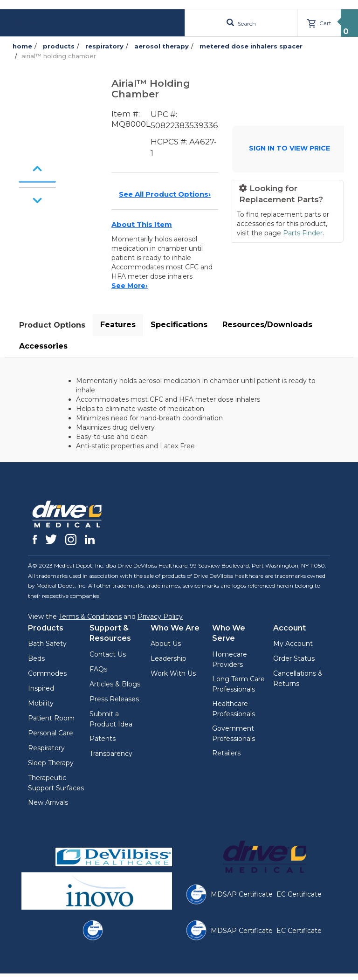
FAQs (98, 669)
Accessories (43, 346)
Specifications (179, 325)
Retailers (226, 753)
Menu (29, 23)
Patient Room (51, 718)
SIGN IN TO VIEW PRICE (289, 148)
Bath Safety (47, 644)
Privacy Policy (160, 617)
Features (118, 325)
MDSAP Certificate (242, 894)
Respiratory (46, 748)
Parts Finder (303, 233)
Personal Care (51, 733)
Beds (36, 658)
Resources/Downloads (267, 325)
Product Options (52, 325)
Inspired (41, 688)
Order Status (294, 658)
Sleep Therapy (51, 763)
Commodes (47, 673)
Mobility (41, 703)
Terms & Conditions (90, 617)
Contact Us (108, 654)
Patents (103, 739)
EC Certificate (299, 894)
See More (130, 286)
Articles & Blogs (115, 684)
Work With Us (173, 673)
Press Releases (114, 699)
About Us (166, 644)
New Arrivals (48, 802)
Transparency (111, 754)
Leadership (169, 658)
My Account (293, 644)
